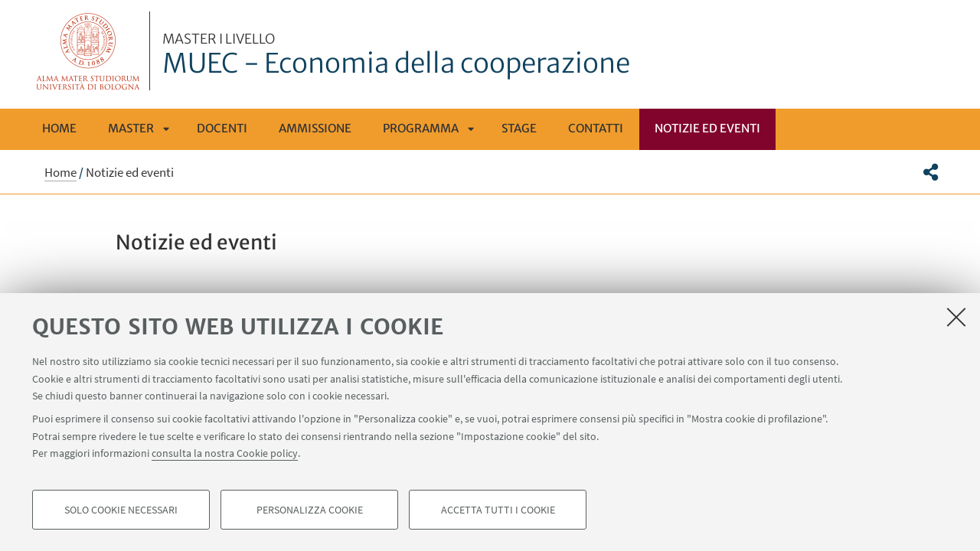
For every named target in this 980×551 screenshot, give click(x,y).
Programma (421, 128)
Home (59, 128)
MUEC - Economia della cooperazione (396, 56)
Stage (519, 128)
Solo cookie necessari (121, 510)
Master (131, 128)
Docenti (222, 128)
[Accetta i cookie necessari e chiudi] (956, 317)
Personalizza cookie (310, 510)
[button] (931, 172)
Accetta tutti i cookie (498, 510)
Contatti (596, 128)
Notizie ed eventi (707, 128)
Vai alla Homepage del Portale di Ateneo (88, 51)
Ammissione (315, 128)
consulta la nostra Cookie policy (225, 453)
